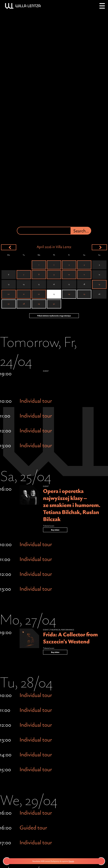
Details (74, 861)
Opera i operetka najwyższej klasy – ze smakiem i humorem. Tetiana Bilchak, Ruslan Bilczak (72, 505)
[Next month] (99, 247)
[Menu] (102, 6)
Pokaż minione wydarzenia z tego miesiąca (54, 316)
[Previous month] (9, 247)
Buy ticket (55, 530)
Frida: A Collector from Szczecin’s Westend (70, 638)
